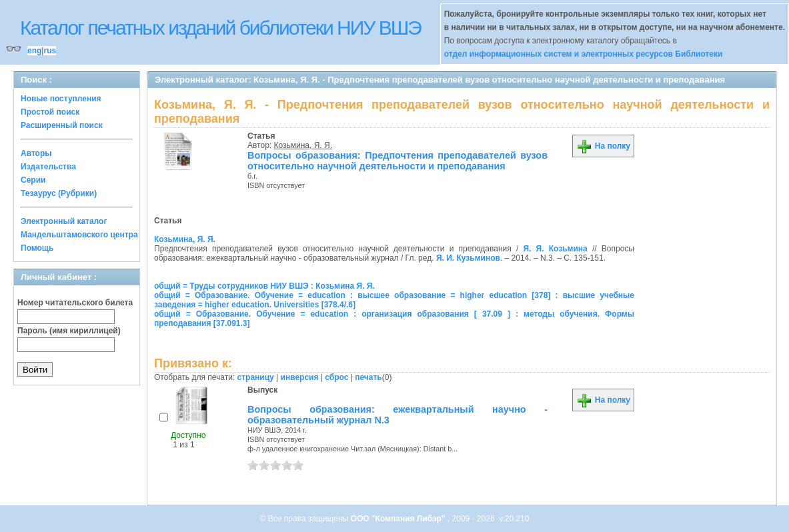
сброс (336, 377)
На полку (603, 146)
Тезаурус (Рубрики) (59, 193)
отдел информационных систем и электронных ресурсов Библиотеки (584, 54)
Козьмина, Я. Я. (303, 145)
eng (34, 51)
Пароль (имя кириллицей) (69, 331)
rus (50, 51)
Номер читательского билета (75, 303)
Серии (33, 180)
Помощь (37, 248)
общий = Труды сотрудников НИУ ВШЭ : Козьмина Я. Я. (264, 286)
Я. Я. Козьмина (555, 249)
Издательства (48, 167)
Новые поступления (61, 99)
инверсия (300, 377)
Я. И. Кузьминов (468, 258)
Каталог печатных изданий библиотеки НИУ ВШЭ (220, 28)
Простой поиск (50, 112)
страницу (256, 377)
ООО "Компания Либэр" (399, 519)
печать (368, 377)
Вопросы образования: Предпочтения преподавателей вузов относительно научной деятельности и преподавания (398, 161)
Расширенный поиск (62, 125)
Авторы (36, 153)
